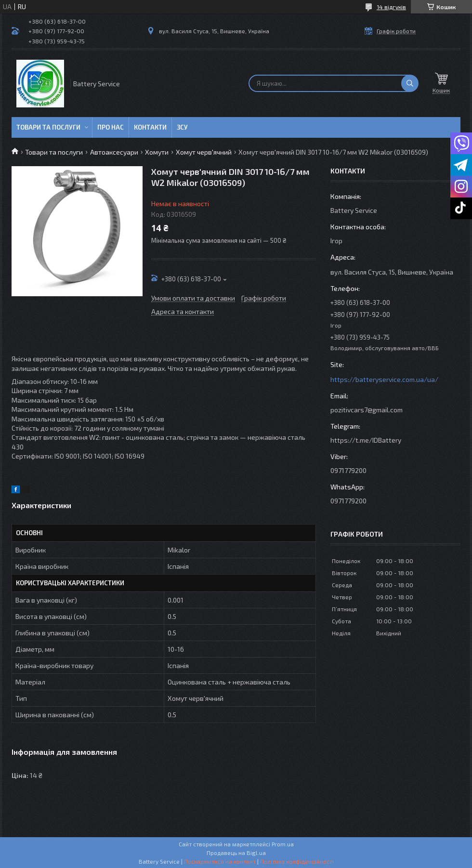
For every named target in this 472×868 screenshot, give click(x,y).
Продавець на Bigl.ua (236, 853)
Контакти (150, 127)
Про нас (111, 127)
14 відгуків (391, 7)
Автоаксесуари (114, 152)
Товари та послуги (48, 127)
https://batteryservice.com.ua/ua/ (384, 379)
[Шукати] (410, 83)
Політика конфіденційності (297, 861)
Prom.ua (283, 844)
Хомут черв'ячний (204, 152)
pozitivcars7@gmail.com (367, 410)
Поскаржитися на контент (220, 861)
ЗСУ (182, 127)
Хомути (157, 152)
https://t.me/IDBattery (366, 440)
